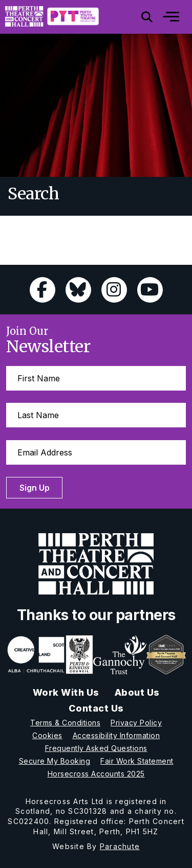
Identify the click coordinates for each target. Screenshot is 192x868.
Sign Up (35, 488)
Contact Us (96, 708)
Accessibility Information (116, 735)
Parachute (120, 846)
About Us (137, 692)
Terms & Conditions (65, 723)
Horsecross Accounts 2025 (96, 774)
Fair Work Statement (137, 761)
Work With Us (66, 692)
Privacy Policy (136, 723)
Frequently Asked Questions (96, 748)
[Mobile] (163, 17)
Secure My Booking (55, 761)
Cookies (47, 735)
